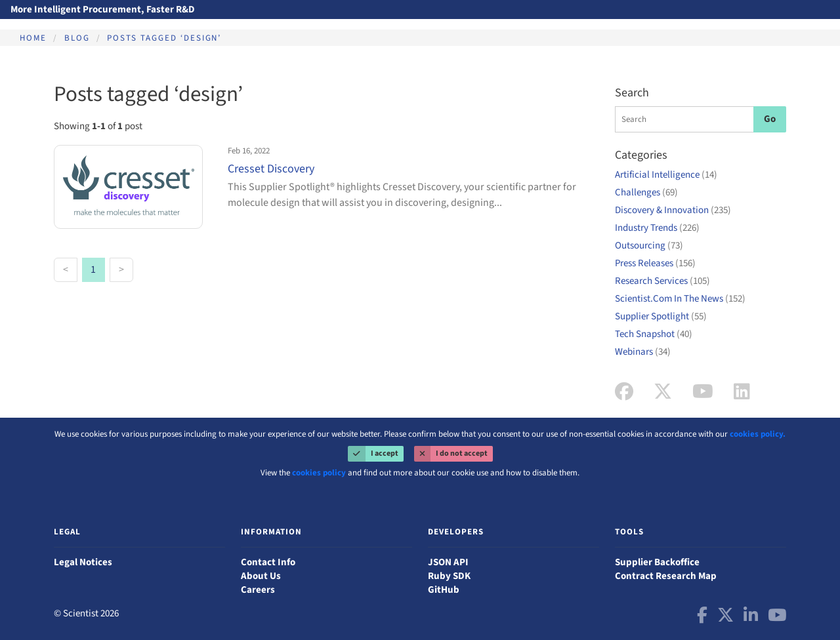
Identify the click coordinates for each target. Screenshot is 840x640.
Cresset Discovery (271, 169)
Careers (258, 590)
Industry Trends (657, 228)
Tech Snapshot (654, 334)
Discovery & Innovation (673, 210)
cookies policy (319, 473)
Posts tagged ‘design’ (164, 38)
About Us (261, 576)
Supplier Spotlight (661, 316)
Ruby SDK (449, 576)
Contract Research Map (666, 576)
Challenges (646, 192)
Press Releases (655, 263)
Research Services (662, 281)
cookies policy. (758, 434)
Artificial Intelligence (666, 175)
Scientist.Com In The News (680, 299)
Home (33, 38)
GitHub (444, 590)
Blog (77, 38)
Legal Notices (83, 562)
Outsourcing (649, 246)
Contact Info (268, 562)
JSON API (448, 562)
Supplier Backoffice (657, 562)
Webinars (643, 352)
